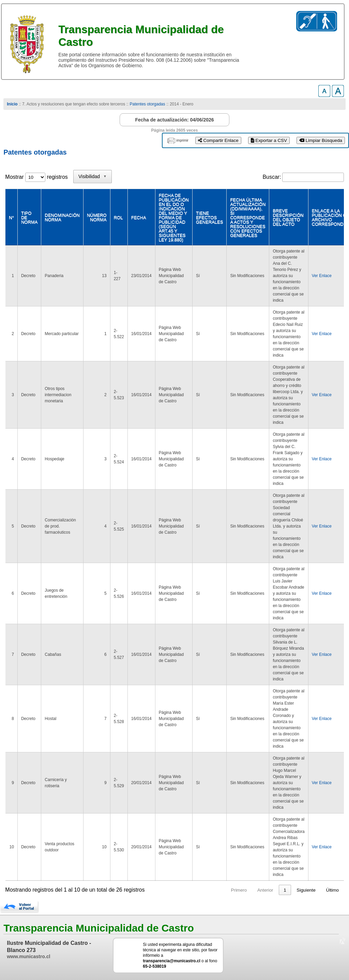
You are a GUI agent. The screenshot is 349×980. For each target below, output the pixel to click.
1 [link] (259, 890)
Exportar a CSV (269, 140)
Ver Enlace (322, 276)
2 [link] (272, 890)
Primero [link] (213, 890)
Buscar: (272, 177)
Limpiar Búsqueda (321, 140)
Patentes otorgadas (147, 104)
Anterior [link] (239, 890)
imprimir (182, 140)
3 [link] (285, 890)
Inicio (12, 104)
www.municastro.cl (28, 956)
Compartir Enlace (218, 140)
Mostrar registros (36, 177)
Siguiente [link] (306, 890)
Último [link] (333, 890)
